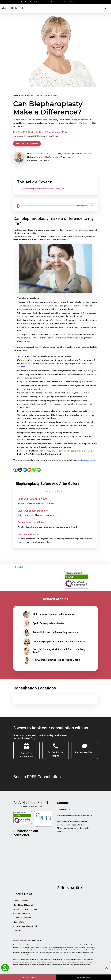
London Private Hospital (67, 2)
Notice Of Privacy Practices (26, 912)
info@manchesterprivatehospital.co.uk (75, 818)
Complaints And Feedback (25, 929)
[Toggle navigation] (109, 9)
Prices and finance (31, 535)
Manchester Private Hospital (33, 943)
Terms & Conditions (22, 920)
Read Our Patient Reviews (36, 499)
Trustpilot (19, 568)
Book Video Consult (83, 977)
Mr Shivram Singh (51, 155)
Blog (23, 95)
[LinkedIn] (25, 470)
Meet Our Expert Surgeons (36, 511)
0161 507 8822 (63, 812)
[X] (20, 470)
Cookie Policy (19, 924)
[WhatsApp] (34, 470)
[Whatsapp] (5, 967)
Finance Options (21, 903)
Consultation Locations (34, 523)
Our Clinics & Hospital (23, 907)
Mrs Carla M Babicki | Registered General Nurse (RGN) (40, 132)
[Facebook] (16, 470)
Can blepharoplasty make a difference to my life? (43, 189)
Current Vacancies (22, 916)
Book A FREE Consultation (30, 144)
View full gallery (55, 492)
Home (15, 95)
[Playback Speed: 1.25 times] (91, 206)
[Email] (39, 470)
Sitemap (17, 933)
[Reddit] (29, 470)
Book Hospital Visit (28, 977)
